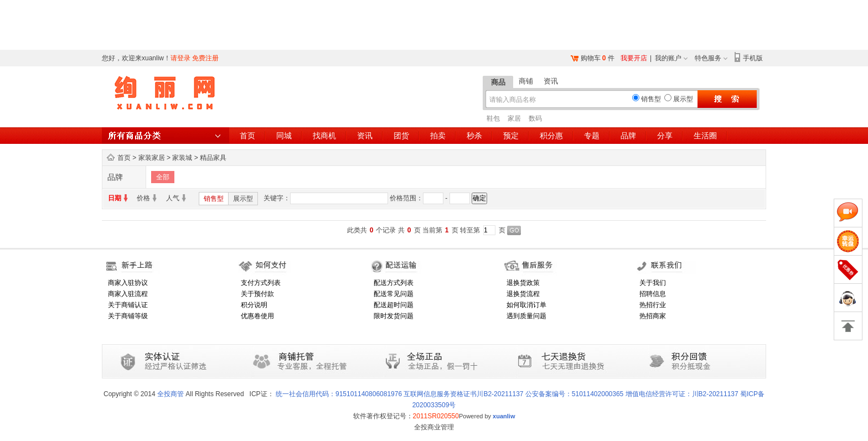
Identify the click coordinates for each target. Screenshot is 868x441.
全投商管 (170, 394)
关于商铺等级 (128, 316)
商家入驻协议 (128, 283)
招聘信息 (653, 294)
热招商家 (653, 316)
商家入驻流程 (128, 294)
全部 (163, 177)
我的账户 (668, 58)
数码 (535, 118)
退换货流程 (523, 294)
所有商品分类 (166, 136)
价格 (143, 198)
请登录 (180, 58)
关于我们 (653, 283)
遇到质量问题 (526, 316)
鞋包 (493, 118)
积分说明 (254, 305)
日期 (115, 198)
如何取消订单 (526, 305)
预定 (511, 136)
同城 (284, 136)
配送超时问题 (394, 305)
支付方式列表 (261, 283)
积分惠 (551, 136)
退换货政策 (523, 283)
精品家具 (213, 158)
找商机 (324, 136)
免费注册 (205, 58)
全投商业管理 (434, 427)
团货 (401, 136)
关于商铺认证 (128, 305)
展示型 (243, 199)
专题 (592, 136)
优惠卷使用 (257, 316)
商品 (498, 82)
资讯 (551, 81)
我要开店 (634, 58)
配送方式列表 (394, 283)
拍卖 (438, 136)
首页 (247, 136)
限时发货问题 (394, 316)
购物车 (591, 58)
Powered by (487, 416)
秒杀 (474, 136)
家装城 (182, 158)
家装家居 (152, 158)
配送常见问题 (394, 294)
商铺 (526, 81)
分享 (665, 136)
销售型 (214, 199)
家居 (514, 118)
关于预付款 (257, 294)
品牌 (628, 136)
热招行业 (653, 305)
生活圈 (705, 136)
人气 (173, 198)
